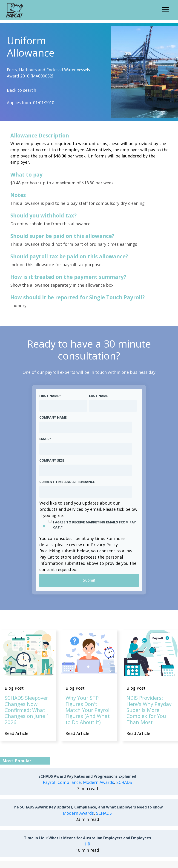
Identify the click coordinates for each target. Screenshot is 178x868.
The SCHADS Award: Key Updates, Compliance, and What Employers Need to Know (87, 807)
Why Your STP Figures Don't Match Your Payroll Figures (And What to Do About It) (88, 710)
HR (87, 844)
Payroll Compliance (62, 782)
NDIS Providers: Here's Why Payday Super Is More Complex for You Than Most (149, 710)
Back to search (22, 90)
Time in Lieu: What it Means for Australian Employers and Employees (87, 838)
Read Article (16, 733)
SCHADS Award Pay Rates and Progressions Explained (87, 776)
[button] (167, 9)
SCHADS (124, 782)
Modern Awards (99, 782)
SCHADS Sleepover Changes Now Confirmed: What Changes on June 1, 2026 (28, 710)
